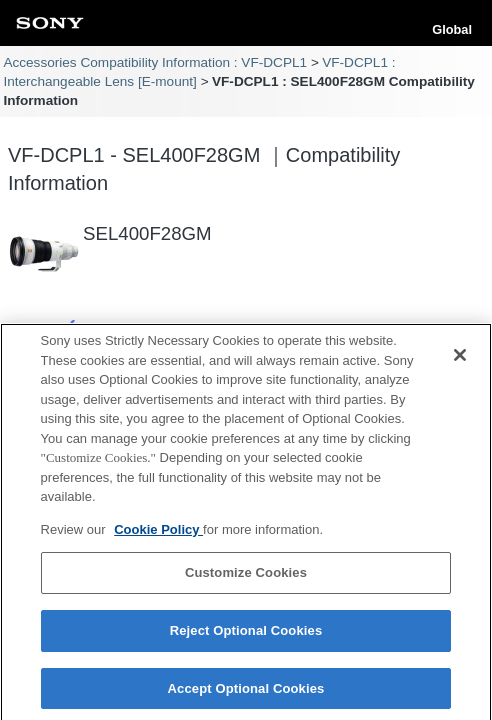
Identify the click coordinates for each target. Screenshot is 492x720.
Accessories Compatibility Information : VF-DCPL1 (155, 62)
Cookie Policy (158, 535)
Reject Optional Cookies (246, 636)
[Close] (460, 362)
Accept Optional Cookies (246, 694)
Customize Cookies (246, 579)
